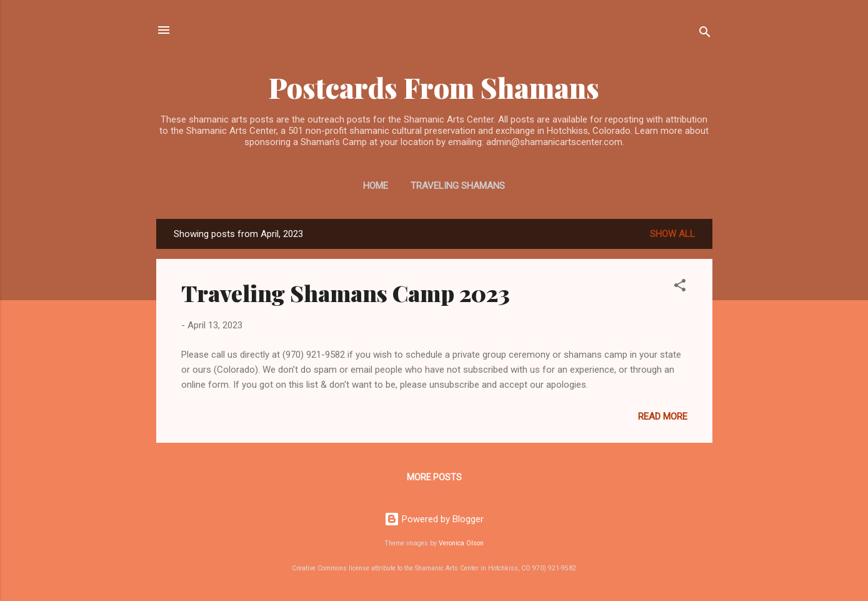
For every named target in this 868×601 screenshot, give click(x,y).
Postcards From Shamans (434, 87)
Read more (663, 417)
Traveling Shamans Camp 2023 (346, 293)
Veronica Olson (461, 543)
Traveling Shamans (458, 186)
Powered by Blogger (434, 519)
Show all (672, 234)
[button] (680, 287)
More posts (434, 477)
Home (376, 186)
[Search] (705, 34)
